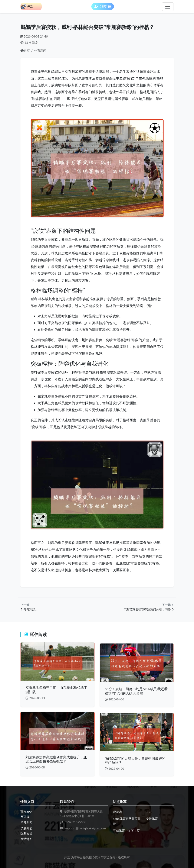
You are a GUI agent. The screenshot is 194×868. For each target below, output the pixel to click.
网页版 (25, 817)
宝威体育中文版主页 (126, 831)
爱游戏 (117, 812)
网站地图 (26, 839)
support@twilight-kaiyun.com (85, 828)
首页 (25, 50)
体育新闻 (40, 50)
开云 (149, 812)
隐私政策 (26, 834)
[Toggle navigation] (168, 7)
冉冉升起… (29, 609)
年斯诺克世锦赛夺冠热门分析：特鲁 (149, 609)
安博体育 (152, 819)
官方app (26, 811)
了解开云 (26, 828)
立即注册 (103, 7)
